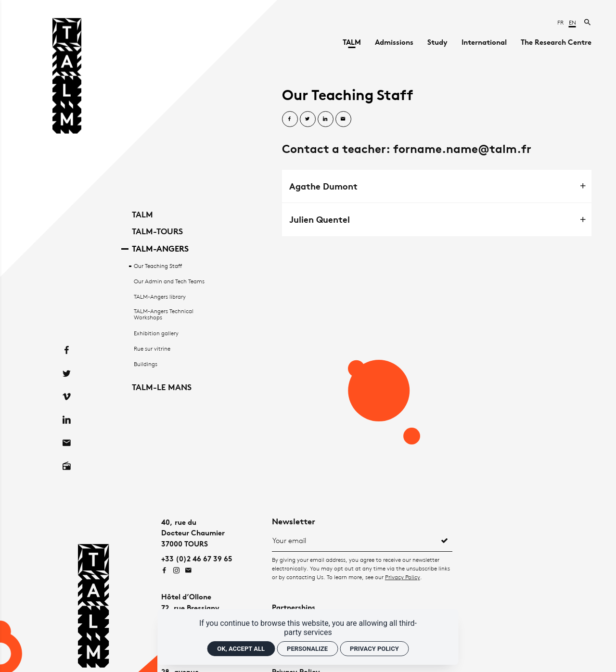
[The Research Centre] (556, 42)
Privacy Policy (403, 577)
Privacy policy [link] (374, 649)
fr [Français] (561, 22)
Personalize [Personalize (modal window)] (307, 649)
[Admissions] (394, 42)
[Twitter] (67, 355)
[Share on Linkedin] (326, 119)
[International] (484, 42)
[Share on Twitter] (308, 119)
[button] (437, 186)
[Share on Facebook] (290, 119)
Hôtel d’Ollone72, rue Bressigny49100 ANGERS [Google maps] (190, 608)
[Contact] (67, 424)
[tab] (437, 186)
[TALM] (352, 42)
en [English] (572, 22)
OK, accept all (241, 649)
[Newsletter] (355, 540)
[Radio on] (67, 447)
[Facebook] (67, 331)
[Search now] (588, 22)
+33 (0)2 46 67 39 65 (197, 559)
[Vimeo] (67, 378)
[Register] (445, 540)
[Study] (437, 42)
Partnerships (294, 607)
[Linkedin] (67, 401)
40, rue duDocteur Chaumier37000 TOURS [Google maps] (193, 533)
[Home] (67, 77)
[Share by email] (343, 119)
